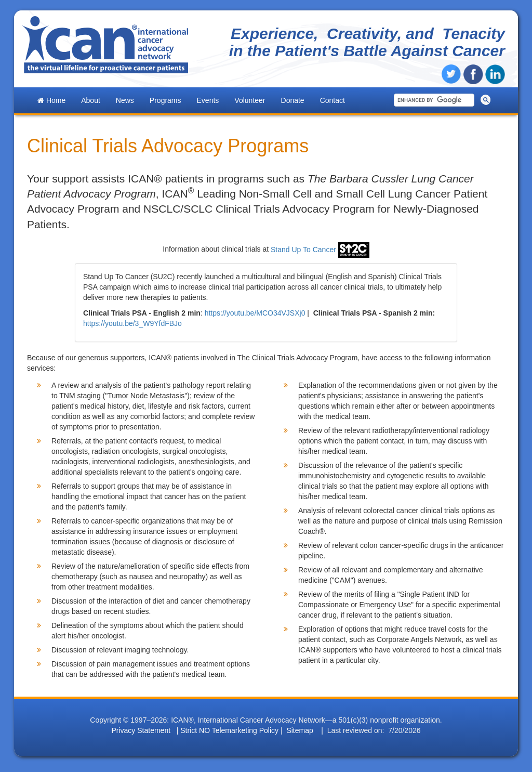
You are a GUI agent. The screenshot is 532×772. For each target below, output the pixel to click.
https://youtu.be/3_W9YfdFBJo (132, 323)
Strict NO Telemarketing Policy (229, 730)
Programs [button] (165, 100)
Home (51, 100)
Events (208, 100)
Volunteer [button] (250, 100)
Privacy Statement (141, 730)
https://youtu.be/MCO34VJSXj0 (255, 313)
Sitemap (300, 730)
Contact (332, 100)
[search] (432, 100)
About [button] (91, 100)
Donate (293, 100)
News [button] (125, 100)
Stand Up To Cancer (320, 250)
